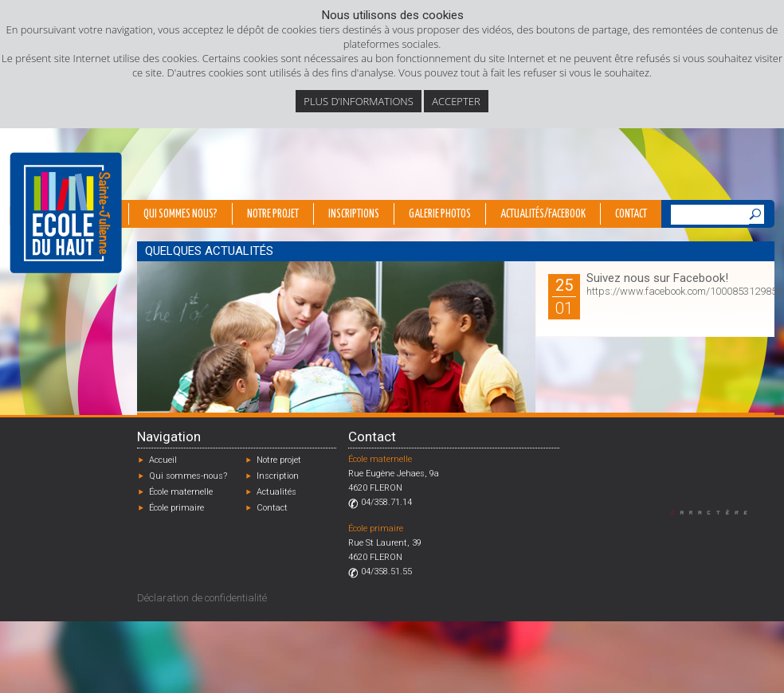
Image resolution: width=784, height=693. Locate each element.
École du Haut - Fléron (66, 213)
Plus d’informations (359, 101)
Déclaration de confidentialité (202, 598)
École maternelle (181, 492)
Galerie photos (440, 214)
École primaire (176, 508)
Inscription (278, 476)
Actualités (276, 492)
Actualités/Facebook (543, 214)
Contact (631, 214)
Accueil (163, 460)
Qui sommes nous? (180, 214)
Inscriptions (354, 214)
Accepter (456, 101)
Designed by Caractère (717, 512)
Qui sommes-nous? (188, 476)
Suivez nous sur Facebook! (657, 278)
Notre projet (273, 214)
